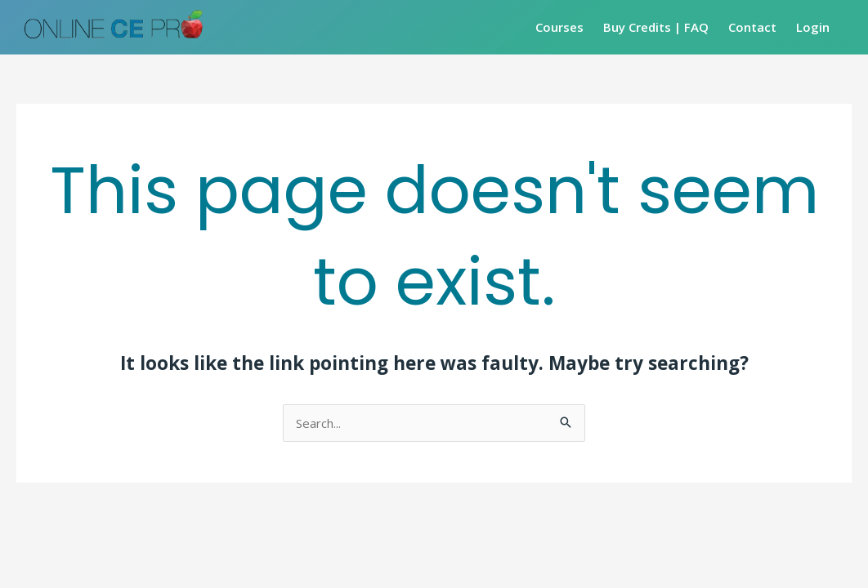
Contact (752, 27)
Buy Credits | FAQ (656, 27)
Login (813, 27)
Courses (559, 27)
